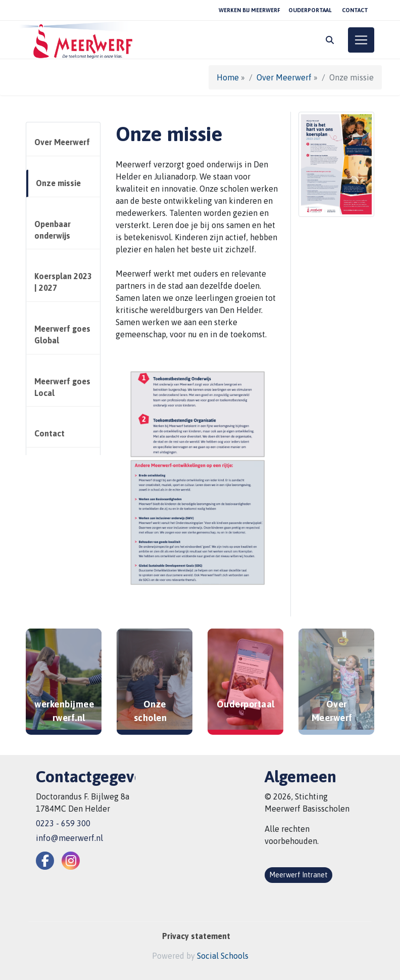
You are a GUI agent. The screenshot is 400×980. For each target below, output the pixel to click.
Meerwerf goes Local (62, 387)
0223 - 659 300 (63, 823)
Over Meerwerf (284, 77)
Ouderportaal (310, 10)
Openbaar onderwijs (53, 230)
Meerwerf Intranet (298, 875)
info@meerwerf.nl (69, 838)
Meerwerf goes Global (62, 335)
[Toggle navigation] (361, 40)
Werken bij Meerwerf (249, 10)
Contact (355, 10)
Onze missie (58, 183)
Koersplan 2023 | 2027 (63, 282)
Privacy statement (196, 936)
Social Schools (223, 956)
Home (228, 77)
